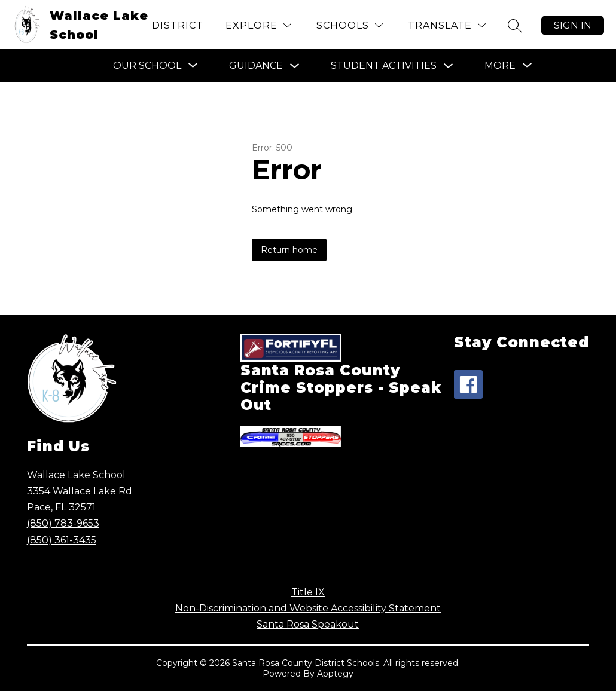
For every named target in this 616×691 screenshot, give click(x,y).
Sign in (573, 25)
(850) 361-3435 (62, 540)
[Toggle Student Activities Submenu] (449, 66)
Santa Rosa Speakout (308, 624)
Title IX (308, 592)
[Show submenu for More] (500, 66)
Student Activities (384, 65)
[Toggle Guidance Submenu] (295, 66)
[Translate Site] (447, 25)
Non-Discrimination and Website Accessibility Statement (308, 608)
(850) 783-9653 (63, 523)
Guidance (256, 65)
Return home (289, 250)
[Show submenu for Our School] (147, 66)
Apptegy (335, 674)
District (178, 25)
